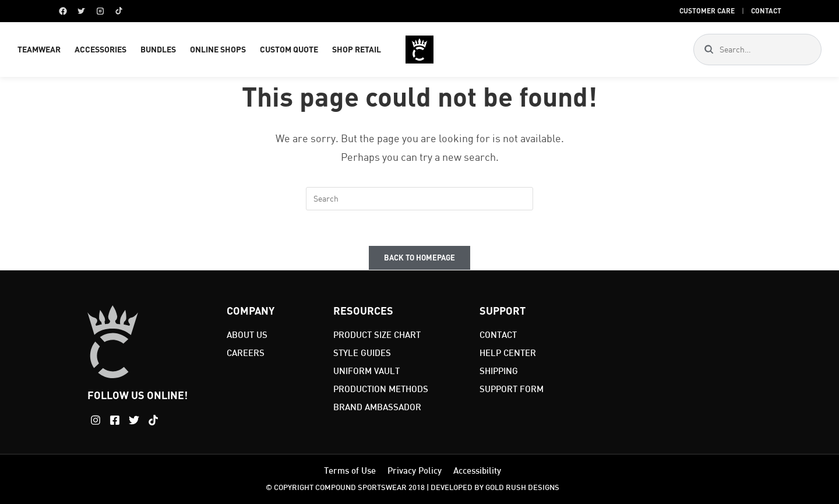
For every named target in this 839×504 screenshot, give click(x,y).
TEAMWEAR (39, 49)
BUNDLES (158, 49)
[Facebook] (63, 11)
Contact (766, 10)
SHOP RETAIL (357, 49)
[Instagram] (100, 11)
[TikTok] (119, 11)
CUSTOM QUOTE (289, 49)
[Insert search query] (419, 199)
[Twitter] (82, 11)
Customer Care (707, 10)
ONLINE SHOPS (218, 49)
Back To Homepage (419, 258)
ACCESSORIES (101, 49)
